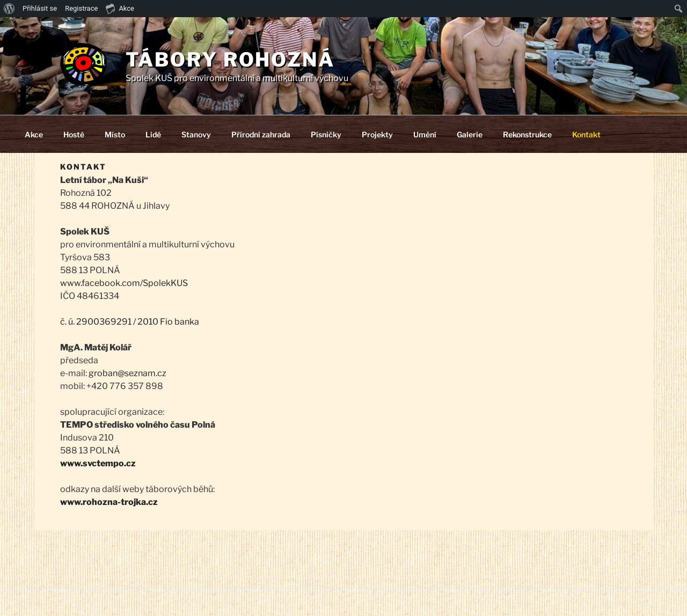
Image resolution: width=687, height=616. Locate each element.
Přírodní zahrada (261, 134)
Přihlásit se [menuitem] (40, 8)
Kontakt (586, 134)
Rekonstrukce (527, 134)
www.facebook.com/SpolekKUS (124, 283)
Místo (115, 134)
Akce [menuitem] (120, 8)
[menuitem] (9, 9)
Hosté (74, 134)
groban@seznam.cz (127, 373)
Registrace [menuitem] (81, 8)
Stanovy (196, 134)
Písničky (326, 134)
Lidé (153, 134)
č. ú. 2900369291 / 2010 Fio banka (130, 322)
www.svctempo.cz (98, 463)
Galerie (470, 134)
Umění (425, 134)
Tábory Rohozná (230, 60)
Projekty (377, 134)
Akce (34, 134)
